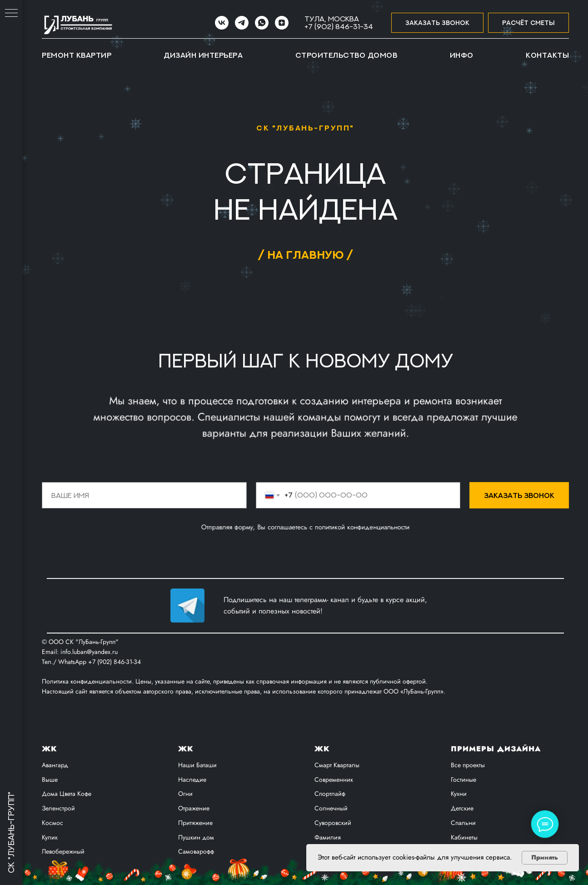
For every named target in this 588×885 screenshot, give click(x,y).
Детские (462, 808)
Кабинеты (464, 837)
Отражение (194, 808)
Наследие (192, 779)
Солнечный (331, 808)
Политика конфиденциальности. (89, 681)
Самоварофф (196, 851)
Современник (334, 779)
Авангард (55, 765)
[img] (187, 606)
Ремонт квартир (77, 55)
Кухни (459, 794)
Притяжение (195, 823)
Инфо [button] (462, 55)
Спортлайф (330, 794)
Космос (52, 823)
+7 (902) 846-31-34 (339, 26)
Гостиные (463, 779)
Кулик (50, 837)
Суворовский (333, 823)
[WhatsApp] (262, 23)
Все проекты (468, 765)
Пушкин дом (196, 837)
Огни (185, 794)
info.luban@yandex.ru (89, 652)
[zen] (282, 23)
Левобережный (63, 851)
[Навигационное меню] (11, 14)
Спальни (463, 823)
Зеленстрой (58, 808)
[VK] (222, 23)
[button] (437, 23)
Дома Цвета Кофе (67, 794)
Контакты (547, 55)
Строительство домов (346, 55)
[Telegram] (242, 23)
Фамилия (328, 837)
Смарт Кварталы (337, 765)
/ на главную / (305, 254)
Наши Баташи (197, 765)
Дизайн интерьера (203, 55)
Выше (50, 779)
